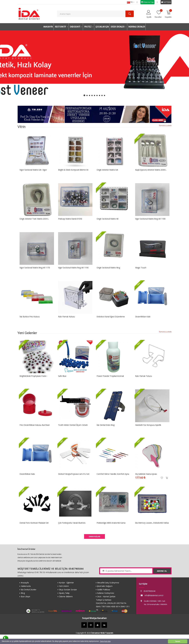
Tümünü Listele (165, 126)
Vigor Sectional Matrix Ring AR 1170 (35, 271)
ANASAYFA (48, 27)
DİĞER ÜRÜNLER (119, 27)
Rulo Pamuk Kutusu (67, 321)
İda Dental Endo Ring (106, 432)
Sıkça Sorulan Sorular (68, 599)
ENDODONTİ (76, 27)
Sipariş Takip (64, 602)
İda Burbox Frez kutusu (30, 321)
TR (131, 2)
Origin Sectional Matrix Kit (108, 221)
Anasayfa (25, 592)
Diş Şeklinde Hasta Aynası (146, 482)
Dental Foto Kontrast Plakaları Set (34, 532)
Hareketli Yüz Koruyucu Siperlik (148, 432)
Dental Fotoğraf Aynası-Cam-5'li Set (74, 482)
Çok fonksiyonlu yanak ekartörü (72, 532)
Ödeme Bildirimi (66, 606)
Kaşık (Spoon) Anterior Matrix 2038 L (151, 171)
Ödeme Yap (147, 2)
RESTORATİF (61, 27)
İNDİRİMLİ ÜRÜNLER (137, 27)
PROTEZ (89, 27)
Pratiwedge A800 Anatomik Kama (111, 532)
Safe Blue (62, 382)
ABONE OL (162, 580)
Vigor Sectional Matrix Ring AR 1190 (73, 271)
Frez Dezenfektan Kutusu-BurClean (35, 432)
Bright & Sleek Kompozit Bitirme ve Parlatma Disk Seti (73, 171)
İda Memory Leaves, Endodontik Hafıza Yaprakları (152, 532)
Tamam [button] (178, 641)
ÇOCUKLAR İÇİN (102, 27)
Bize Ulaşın (25, 606)
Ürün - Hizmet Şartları (106, 606)
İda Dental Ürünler (29, 599)
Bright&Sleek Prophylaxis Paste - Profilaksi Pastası (34, 382)
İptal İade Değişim (105, 596)
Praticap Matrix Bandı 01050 (70, 221)
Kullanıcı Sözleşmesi (106, 602)
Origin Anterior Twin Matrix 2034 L (34, 221)
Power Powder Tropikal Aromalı (110, 382)
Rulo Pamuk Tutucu (144, 382)
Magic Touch (141, 271)
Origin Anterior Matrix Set (107, 171)
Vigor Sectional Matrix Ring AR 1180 (150, 221)
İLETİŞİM (166, 2)
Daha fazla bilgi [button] (105, 641)
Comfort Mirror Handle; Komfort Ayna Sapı (113, 482)
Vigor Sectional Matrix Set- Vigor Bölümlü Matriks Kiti (33, 171)
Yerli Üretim (64, 596)
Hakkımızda (26, 596)
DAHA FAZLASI (94, 546)
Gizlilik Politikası (104, 599)
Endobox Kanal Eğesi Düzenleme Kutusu (111, 321)
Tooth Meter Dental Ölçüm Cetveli (73, 432)
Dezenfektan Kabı (143, 321)
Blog (23, 602)
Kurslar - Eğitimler (66, 592)
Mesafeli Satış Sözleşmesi (108, 592)
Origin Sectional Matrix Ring (108, 271)
